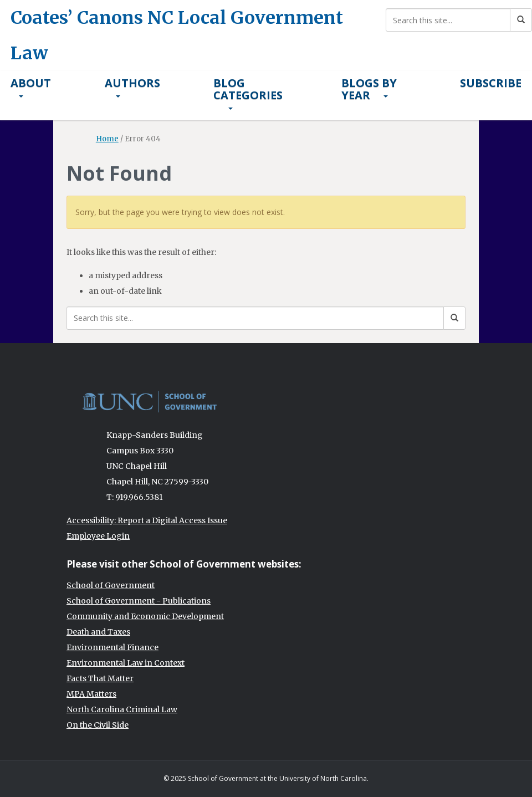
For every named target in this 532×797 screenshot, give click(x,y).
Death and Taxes (98, 632)
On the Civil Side (98, 725)
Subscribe (491, 83)
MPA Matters (91, 694)
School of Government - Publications (139, 601)
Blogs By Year (369, 89)
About (31, 86)
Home (107, 139)
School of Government (111, 585)
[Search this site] (448, 20)
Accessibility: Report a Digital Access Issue (147, 520)
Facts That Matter (100, 678)
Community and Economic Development (145, 616)
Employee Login (98, 536)
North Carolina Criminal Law (122, 709)
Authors (132, 86)
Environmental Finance (112, 647)
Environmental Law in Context (126, 663)
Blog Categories (248, 93)
